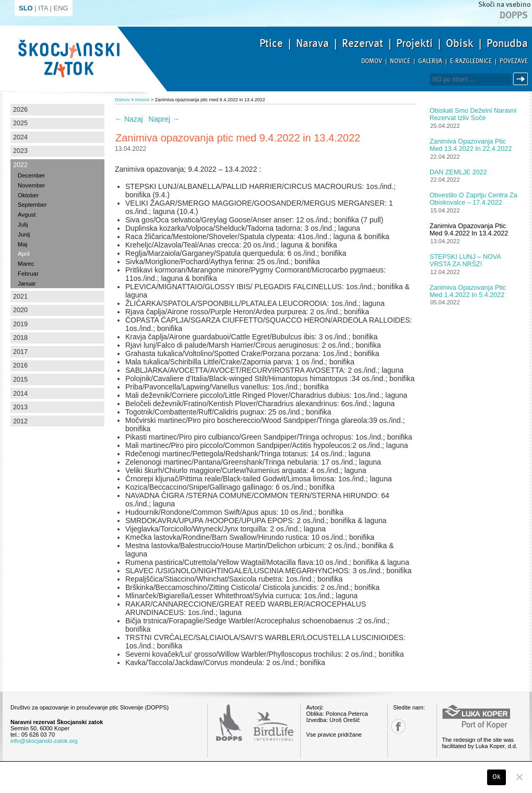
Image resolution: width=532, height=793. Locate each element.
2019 (20, 324)
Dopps (514, 15)
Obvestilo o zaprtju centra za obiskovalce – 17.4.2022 (474, 199)
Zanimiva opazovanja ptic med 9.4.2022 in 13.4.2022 (469, 230)
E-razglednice (471, 61)
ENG (61, 8)
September (32, 205)
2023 (20, 151)
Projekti (415, 43)
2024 (20, 137)
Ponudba (507, 43)
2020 (20, 310)
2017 (20, 352)
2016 (20, 365)
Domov (372, 61)
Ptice (271, 43)
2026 (20, 110)
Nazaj (129, 119)
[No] (519, 777)
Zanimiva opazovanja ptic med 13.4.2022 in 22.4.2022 (471, 145)
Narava (312, 43)
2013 (20, 407)
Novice (400, 61)
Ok (497, 777)
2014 (20, 394)
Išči (522, 79)
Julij (23, 224)
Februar (28, 274)
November (31, 185)
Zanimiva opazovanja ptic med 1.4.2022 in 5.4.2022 (468, 291)
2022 (20, 165)
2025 (20, 123)
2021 (20, 297)
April (24, 254)
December (31, 175)
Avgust (27, 215)
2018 (20, 338)
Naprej (164, 119)
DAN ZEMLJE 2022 (458, 172)
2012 (20, 421)
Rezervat (363, 43)
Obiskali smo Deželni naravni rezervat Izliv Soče (473, 114)
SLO (26, 8)
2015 (20, 380)
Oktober (28, 195)
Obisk (460, 43)
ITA (43, 8)
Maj (22, 244)
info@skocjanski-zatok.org (44, 741)
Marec (26, 264)
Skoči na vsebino (504, 4)
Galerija (430, 61)
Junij (24, 234)
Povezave (514, 61)
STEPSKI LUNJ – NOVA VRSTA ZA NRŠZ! (465, 261)
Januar (27, 283)
